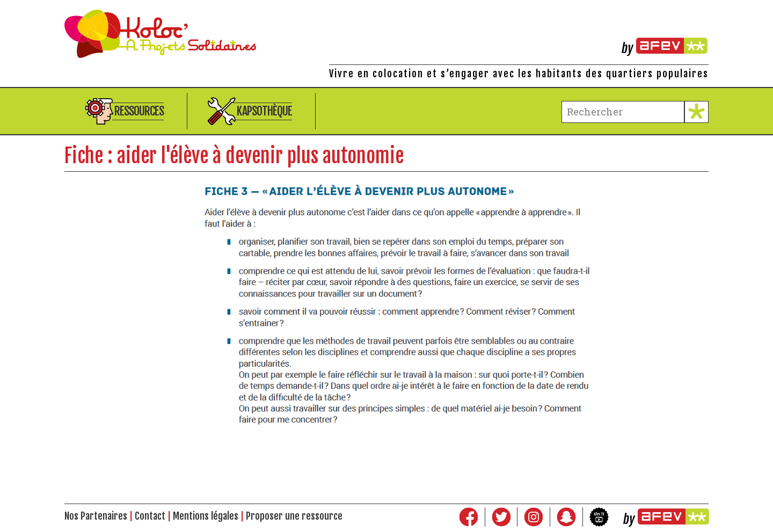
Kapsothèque (264, 111)
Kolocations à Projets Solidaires (386, 34)
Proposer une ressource (294, 516)
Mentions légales (206, 516)
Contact (150, 516)
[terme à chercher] (623, 112)
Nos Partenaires (96, 516)
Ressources (139, 111)
